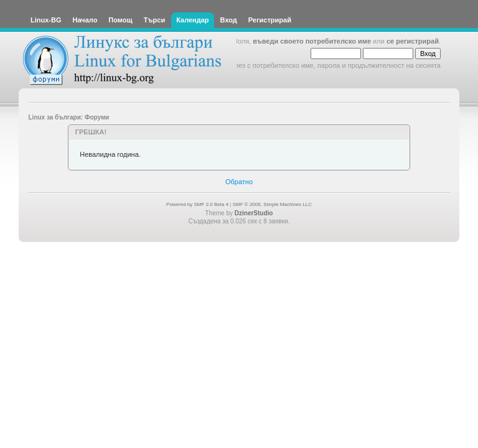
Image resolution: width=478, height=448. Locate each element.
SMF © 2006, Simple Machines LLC (272, 204)
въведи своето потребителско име (312, 41)
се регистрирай (413, 41)
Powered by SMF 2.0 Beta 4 (197, 204)
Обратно (239, 182)
